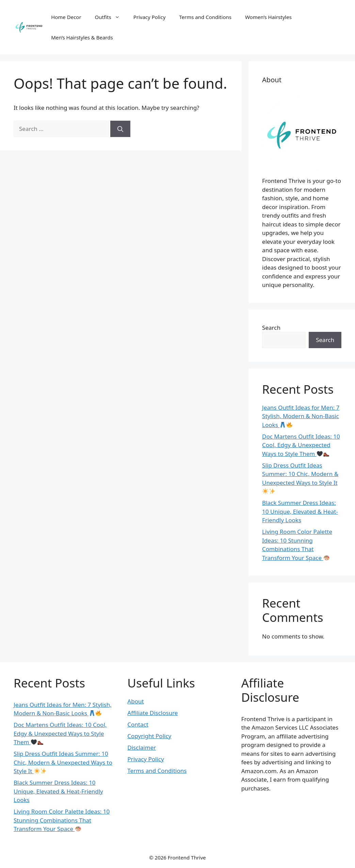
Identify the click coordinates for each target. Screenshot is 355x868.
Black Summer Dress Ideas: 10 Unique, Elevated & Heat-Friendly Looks (300, 511)
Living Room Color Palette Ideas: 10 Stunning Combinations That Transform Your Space (297, 545)
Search (271, 328)
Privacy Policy (150, 17)
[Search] (120, 129)
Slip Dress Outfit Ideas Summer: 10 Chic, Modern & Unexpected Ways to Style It (63, 762)
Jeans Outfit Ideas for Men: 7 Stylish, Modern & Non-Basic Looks (301, 416)
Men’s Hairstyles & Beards (82, 37)
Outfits (111, 17)
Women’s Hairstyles (268, 17)
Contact (138, 724)
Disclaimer (142, 747)
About (135, 701)
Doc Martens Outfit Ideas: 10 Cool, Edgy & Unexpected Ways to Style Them (301, 445)
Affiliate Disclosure (152, 713)
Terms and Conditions (205, 17)
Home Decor (66, 17)
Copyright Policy (149, 736)
